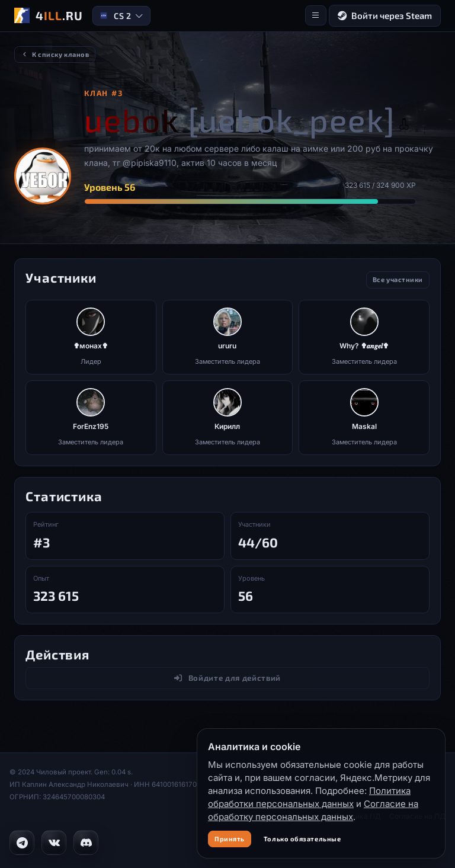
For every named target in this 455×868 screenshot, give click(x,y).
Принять (230, 839)
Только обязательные (302, 839)
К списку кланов (55, 55)
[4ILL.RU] (49, 15)
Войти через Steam (385, 16)
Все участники (398, 279)
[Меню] (316, 15)
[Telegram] (22, 843)
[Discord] (86, 843)
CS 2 (121, 16)
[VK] (54, 843)
